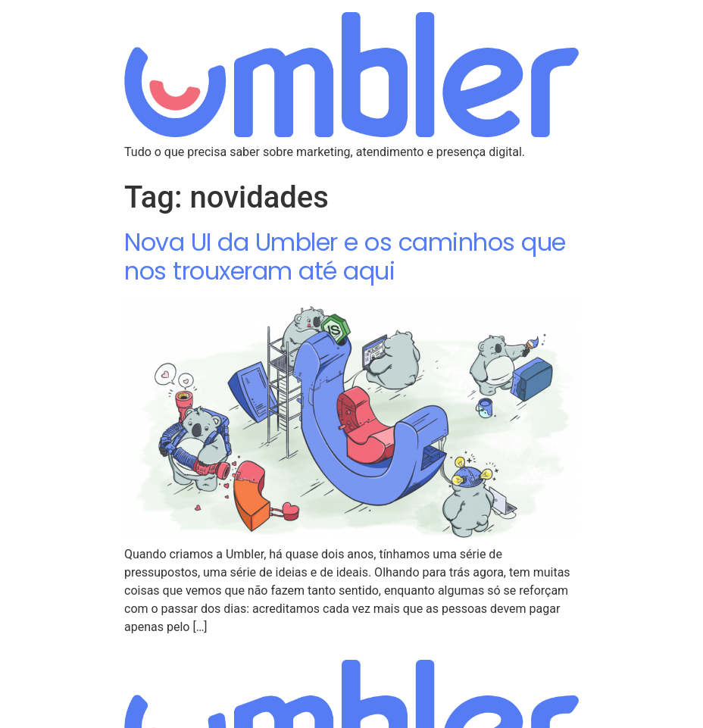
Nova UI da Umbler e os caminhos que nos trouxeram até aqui (345, 256)
